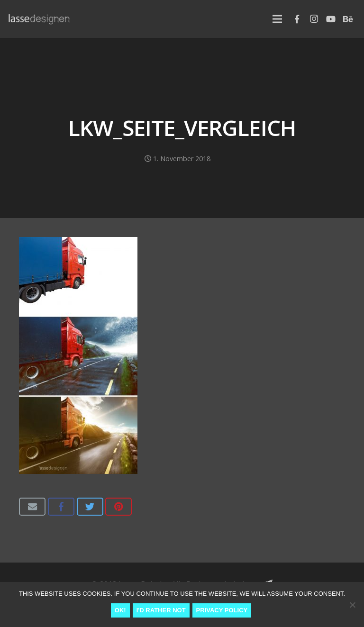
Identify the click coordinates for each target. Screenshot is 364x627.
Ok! (120, 610)
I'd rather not (161, 610)
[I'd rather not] (352, 605)
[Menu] (277, 19)
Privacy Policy (222, 610)
